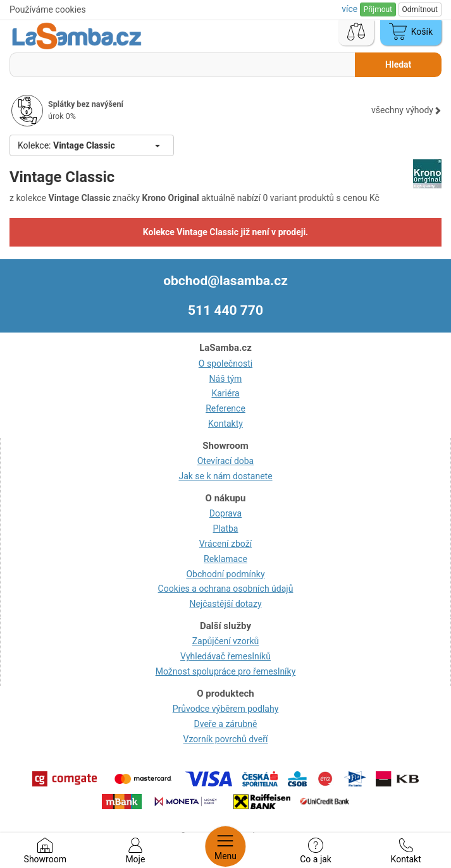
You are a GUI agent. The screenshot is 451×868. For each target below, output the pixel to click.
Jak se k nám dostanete (225, 476)
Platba (226, 529)
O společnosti (225, 364)
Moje (135, 851)
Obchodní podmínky (225, 574)
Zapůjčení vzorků (226, 641)
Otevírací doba (226, 461)
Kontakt (406, 851)
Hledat (398, 64)
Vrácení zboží (225, 544)
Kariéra (225, 393)
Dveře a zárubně (226, 724)
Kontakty (225, 424)
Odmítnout (420, 9)
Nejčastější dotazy (225, 604)
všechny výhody (406, 110)
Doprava (225, 513)
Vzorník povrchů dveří (226, 739)
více (350, 9)
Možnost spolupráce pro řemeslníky (226, 671)
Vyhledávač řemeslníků (225, 656)
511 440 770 (225, 310)
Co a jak (316, 851)
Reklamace (225, 559)
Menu (225, 847)
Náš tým (226, 379)
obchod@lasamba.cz (225, 281)
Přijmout (378, 9)
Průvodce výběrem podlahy (226, 709)
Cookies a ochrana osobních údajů (226, 589)
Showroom (45, 851)
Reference (225, 408)
